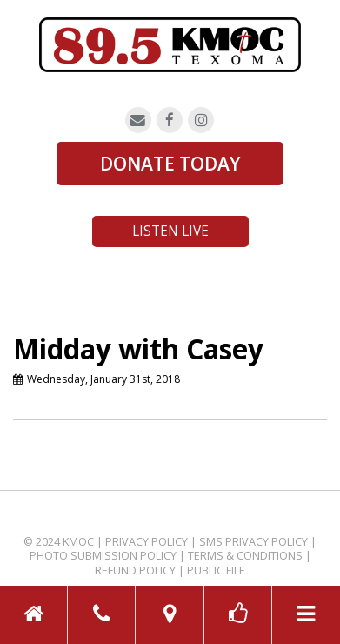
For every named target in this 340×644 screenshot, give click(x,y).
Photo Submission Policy (103, 556)
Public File (216, 570)
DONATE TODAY (170, 164)
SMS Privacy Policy (253, 542)
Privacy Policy (147, 542)
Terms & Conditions (245, 556)
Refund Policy (135, 570)
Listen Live (170, 231)
